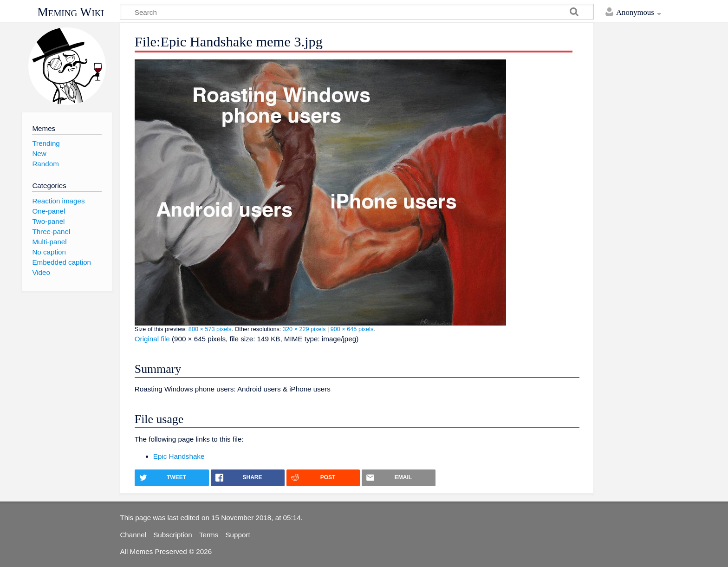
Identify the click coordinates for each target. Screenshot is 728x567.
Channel (133, 535)
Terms (209, 535)
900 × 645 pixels (352, 329)
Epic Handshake (179, 456)
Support (237, 535)
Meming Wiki (71, 12)
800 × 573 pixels (210, 329)
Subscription (173, 535)
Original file (152, 339)
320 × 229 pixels (304, 329)
